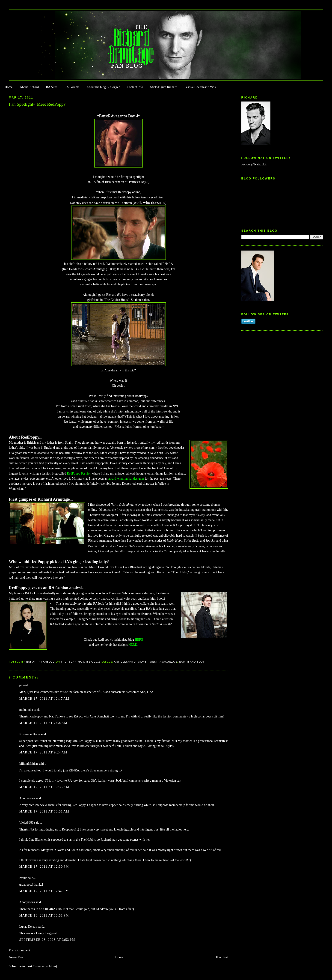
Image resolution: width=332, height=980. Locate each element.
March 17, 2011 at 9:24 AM (43, 752)
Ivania (23, 878)
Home (9, 87)
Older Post (221, 957)
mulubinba (26, 710)
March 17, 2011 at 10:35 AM (44, 787)
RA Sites (52, 87)
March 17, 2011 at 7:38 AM (43, 723)
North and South (193, 662)
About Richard (29, 87)
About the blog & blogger (103, 87)
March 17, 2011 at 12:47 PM (44, 891)
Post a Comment (19, 950)
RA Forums (72, 87)
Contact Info (135, 87)
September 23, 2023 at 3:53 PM (47, 940)
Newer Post (16, 957)
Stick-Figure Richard (164, 87)
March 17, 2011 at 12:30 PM (44, 867)
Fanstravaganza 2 (163, 662)
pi (20, 685)
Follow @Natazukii (254, 164)
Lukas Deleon (28, 927)
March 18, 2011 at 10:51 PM (44, 916)
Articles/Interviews (130, 662)
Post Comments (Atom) (42, 966)
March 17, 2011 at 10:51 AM (44, 811)
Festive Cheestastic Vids (200, 87)
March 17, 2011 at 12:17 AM (44, 699)
